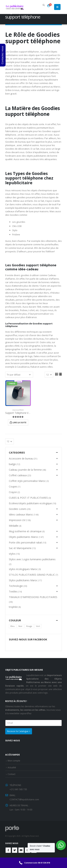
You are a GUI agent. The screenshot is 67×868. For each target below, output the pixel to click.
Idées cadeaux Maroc (21, 514)
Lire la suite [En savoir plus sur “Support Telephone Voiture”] (19, 422)
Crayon (13, 492)
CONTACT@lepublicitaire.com (24, 799)
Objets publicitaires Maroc (24, 537)
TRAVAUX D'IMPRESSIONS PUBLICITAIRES (33, 597)
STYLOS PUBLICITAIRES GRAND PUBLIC (32, 575)
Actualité (12, 767)
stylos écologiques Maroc (23, 569)
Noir (20, 626)
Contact (11, 774)
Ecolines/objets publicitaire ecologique (30, 503)
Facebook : (8, 850)
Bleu (13, 626)
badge (12, 464)
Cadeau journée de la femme (25, 470)
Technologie (16, 586)
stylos (12, 554)
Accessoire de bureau (21, 458)
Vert (38, 626)
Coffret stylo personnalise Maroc (27, 481)
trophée (13, 607)
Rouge (29, 626)
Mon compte (14, 761)
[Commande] (19, 375)
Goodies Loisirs (18, 509)
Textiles (13, 591)
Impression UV (17, 520)
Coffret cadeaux (18, 475)
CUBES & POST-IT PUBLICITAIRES (28, 498)
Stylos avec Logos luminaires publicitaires (32, 559)
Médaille (14, 526)
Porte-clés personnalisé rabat (25, 542)
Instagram (27, 850)
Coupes (13, 486)
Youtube (21, 850)
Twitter (15, 850)
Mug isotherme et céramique (25, 531)
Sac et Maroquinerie (20, 548)
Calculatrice (18, 410)
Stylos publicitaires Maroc (23, 580)
